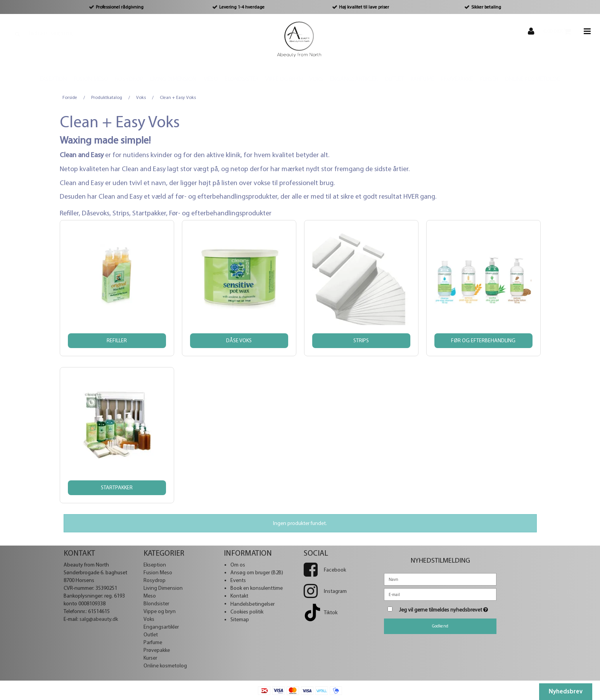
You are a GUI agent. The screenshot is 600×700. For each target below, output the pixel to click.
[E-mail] (440, 594)
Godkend (440, 626)
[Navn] (440, 579)
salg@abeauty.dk (99, 619)
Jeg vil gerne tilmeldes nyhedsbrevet (448, 608)
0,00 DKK (561, 31)
